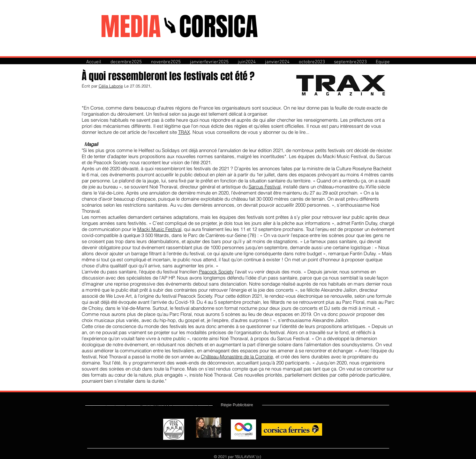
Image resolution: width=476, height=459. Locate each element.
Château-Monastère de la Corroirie (237, 357)
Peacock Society (216, 272)
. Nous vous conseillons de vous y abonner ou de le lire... (250, 132)
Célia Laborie (111, 86)
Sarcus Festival (265, 187)
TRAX (184, 132)
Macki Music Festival (159, 229)
